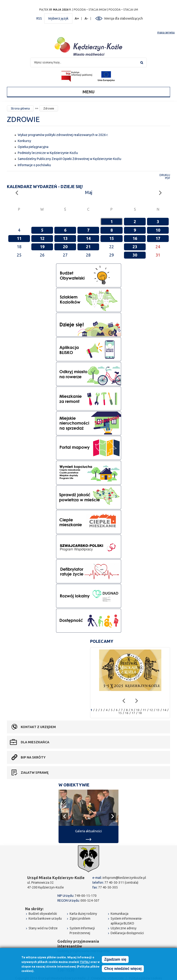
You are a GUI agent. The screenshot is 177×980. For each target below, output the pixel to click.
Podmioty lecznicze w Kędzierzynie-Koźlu (48, 153)
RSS (39, 18)
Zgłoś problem (80, 918)
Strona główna (20, 108)
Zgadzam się (115, 960)
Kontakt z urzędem (38, 727)
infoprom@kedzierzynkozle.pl (124, 878)
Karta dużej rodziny (83, 914)
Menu (88, 92)
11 (19, 238)
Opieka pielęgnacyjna (33, 147)
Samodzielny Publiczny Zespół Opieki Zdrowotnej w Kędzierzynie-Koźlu (69, 159)
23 (135, 247)
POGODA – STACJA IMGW (90, 10)
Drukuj (165, 175)
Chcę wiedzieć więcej (123, 969)
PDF (168, 178)
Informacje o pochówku (34, 165)
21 (88, 247)
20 (65, 247)
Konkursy (24, 141)
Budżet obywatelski (43, 914)
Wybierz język (58, 18)
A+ (77, 19)
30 (135, 255)
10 (158, 230)
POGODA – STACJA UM (123, 10)
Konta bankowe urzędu (45, 918)
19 (42, 247)
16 (135, 238)
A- (87, 19)
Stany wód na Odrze (43, 928)
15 (112, 238)
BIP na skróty (33, 757)
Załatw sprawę (35, 773)
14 (88, 238)
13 (65, 238)
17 (158, 238)
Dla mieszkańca (35, 742)
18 (140, 713)
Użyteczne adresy (124, 928)
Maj (89, 192)
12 (42, 238)
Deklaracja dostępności (127, 933)
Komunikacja (119, 914)
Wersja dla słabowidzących (124, 18)
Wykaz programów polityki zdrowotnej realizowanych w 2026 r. (63, 135)
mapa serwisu (166, 32)
